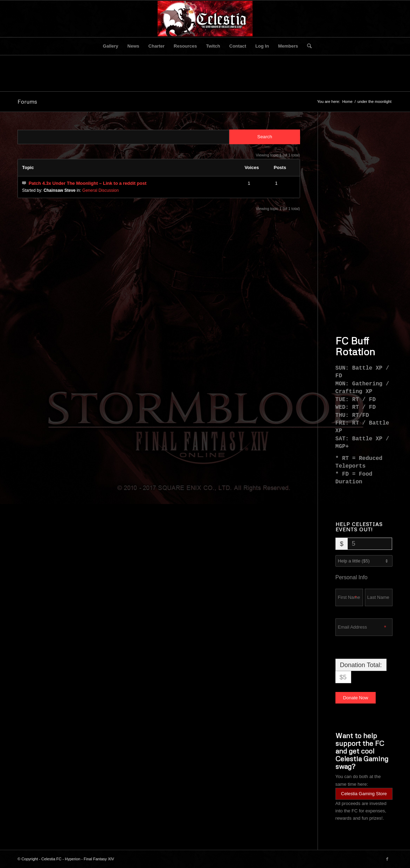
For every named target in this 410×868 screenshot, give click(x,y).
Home (347, 101)
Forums (27, 101)
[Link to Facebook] (387, 859)
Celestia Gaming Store (364, 794)
